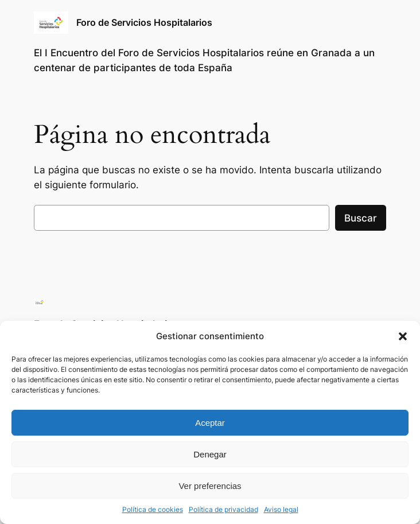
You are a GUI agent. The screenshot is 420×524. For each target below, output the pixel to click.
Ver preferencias (210, 486)
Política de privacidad (223, 509)
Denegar (210, 454)
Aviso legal (281, 509)
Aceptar (210, 423)
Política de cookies (153, 509)
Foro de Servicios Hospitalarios (144, 22)
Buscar (361, 218)
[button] (403, 336)
